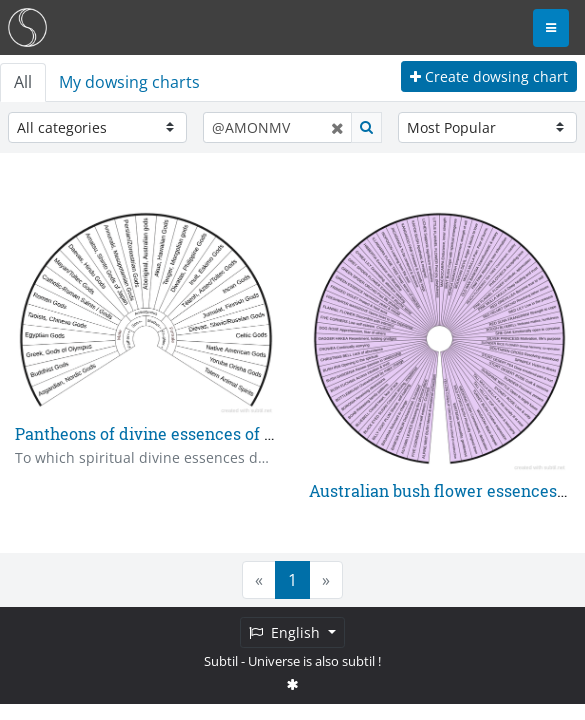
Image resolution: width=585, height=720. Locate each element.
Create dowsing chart (489, 76)
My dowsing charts (129, 82)
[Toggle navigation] (551, 28)
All (23, 82)
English (286, 632)
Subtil (221, 661)
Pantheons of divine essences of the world (176, 433)
